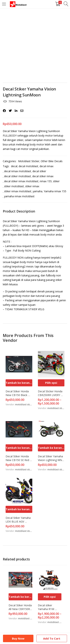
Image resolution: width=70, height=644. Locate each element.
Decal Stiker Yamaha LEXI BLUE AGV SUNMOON (18, 520)
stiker (56, 181)
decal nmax (46, 166)
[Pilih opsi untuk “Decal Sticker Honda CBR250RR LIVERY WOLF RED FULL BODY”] (51, 383)
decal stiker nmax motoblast (21, 181)
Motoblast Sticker (29, 161)
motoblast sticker (25, 404)
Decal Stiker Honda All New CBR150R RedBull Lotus (20, 607)
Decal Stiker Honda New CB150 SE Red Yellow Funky (18, 458)
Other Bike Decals (52, 161)
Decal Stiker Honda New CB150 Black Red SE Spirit (18, 393)
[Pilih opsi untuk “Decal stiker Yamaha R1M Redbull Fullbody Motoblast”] (50, 597)
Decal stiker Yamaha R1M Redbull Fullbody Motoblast (48, 607)
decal (14, 166)
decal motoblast (28, 166)
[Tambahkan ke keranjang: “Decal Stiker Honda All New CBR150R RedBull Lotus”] (20, 597)
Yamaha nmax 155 (55, 191)
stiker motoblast (14, 186)
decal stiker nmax (43, 176)
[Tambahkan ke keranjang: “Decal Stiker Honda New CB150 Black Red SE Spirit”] (19, 383)
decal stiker (39, 171)
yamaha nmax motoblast (19, 196)
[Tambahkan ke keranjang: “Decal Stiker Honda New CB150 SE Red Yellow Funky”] (19, 448)
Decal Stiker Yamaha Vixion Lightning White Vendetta (51, 458)
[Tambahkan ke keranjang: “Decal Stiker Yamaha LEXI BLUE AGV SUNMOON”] (19, 509)
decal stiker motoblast (18, 176)
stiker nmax (32, 186)
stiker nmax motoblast (18, 191)
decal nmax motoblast (18, 171)
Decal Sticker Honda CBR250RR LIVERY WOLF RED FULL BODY (50, 393)
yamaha (38, 191)
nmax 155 (46, 181)
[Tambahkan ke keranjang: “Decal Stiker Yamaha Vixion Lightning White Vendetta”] (51, 448)
